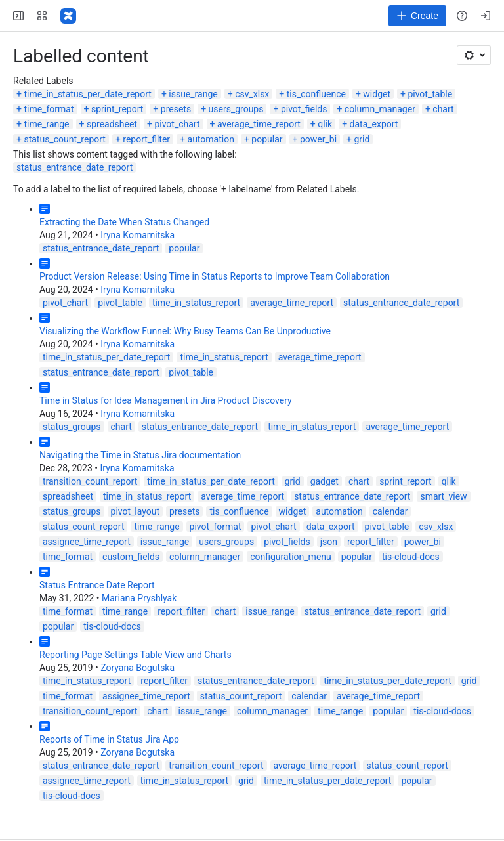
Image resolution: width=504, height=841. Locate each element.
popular (267, 139)
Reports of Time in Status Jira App (109, 739)
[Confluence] (68, 16)
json (329, 542)
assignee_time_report (87, 542)
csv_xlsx (252, 94)
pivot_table (430, 94)
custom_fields (131, 557)
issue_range (193, 94)
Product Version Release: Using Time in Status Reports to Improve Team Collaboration (215, 276)
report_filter (146, 139)
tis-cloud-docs (411, 557)
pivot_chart (177, 124)
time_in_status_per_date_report (87, 94)
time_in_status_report (196, 303)
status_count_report (64, 139)
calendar (390, 511)
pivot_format (216, 527)
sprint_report (117, 109)
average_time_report (259, 124)
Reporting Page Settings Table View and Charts (136, 655)
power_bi (318, 139)
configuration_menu (291, 557)
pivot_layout (136, 511)
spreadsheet (112, 124)
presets (176, 109)
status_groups (72, 427)
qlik (325, 124)
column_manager (380, 109)
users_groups (236, 109)
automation (211, 139)
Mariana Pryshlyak (139, 598)
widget (377, 94)
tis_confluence (316, 94)
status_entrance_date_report (74, 167)
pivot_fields (304, 109)
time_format (49, 109)
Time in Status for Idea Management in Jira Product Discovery (166, 400)
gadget (325, 481)
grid (362, 139)
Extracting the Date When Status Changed (124, 222)
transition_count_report (90, 481)
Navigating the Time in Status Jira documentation (140, 455)
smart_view (443, 496)
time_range (46, 124)
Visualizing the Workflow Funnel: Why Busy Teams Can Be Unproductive (185, 331)
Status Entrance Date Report (97, 585)
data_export (374, 124)
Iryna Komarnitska (137, 235)
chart (443, 109)
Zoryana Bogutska (137, 668)
